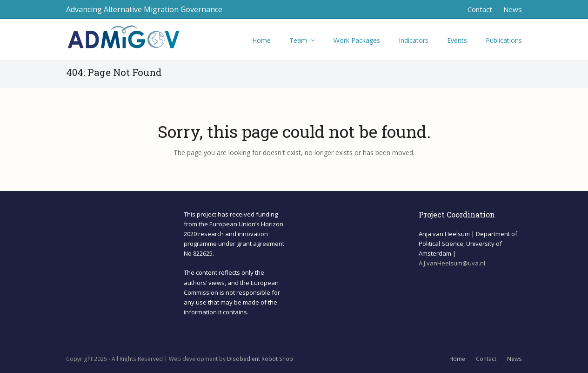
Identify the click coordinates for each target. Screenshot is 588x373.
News (514, 359)
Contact (486, 359)
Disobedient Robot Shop (260, 359)
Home (457, 359)
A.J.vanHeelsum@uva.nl (452, 263)
